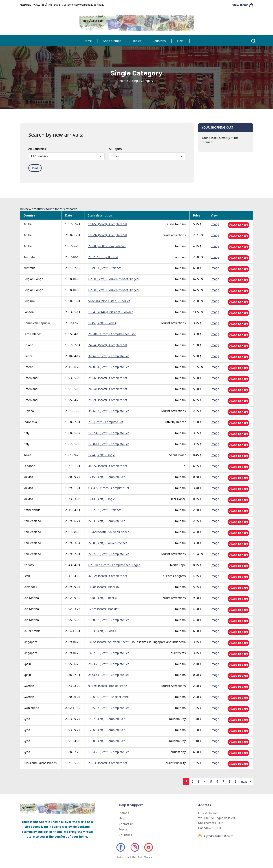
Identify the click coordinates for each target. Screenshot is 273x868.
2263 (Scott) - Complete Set (107, 521)
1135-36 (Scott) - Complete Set (109, 708)
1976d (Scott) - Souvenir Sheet (109, 532)
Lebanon (29, 466)
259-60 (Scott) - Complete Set (108, 378)
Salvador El (31, 587)
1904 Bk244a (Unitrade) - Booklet (111, 312)
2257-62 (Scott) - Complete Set (109, 554)
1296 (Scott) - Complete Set (107, 730)
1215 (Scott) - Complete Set (107, 477)
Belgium (29, 301)
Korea (27, 455)
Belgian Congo (33, 279)
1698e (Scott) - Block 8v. (104, 587)
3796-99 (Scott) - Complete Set (109, 356)
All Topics (115, 149)
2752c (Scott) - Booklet (103, 257)
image (215, 224)
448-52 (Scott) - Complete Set (108, 466)
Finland (28, 345)
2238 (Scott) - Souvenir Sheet (108, 543)
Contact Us (126, 824)
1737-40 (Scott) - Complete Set (109, 433)
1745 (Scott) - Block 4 (102, 323)
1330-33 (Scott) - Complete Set (109, 620)
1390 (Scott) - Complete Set (107, 741)
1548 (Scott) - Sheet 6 (103, 598)
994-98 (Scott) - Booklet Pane (108, 686)
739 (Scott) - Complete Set (106, 422)
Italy (26, 433)
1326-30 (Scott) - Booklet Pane (109, 697)
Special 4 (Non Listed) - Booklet (109, 301)
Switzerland (31, 708)
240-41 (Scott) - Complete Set (108, 389)
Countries (159, 41)
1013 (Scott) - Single (102, 499)
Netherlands (32, 510)
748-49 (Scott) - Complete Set (108, 345)
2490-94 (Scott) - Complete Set (109, 367)
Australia (29, 257)
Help (180, 41)
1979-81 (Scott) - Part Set (105, 268)
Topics (137, 41)
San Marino (31, 598)
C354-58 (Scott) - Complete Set (109, 488)
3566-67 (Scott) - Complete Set (109, 411)
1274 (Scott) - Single (102, 455)
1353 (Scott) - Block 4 (102, 631)
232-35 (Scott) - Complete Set (108, 763)
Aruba (28, 224)
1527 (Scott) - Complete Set (107, 719)
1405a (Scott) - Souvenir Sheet (108, 642)
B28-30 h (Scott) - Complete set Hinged (114, 565)
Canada (29, 312)
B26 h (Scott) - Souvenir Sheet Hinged (114, 279)
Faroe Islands (32, 334)
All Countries (37, 149)
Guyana (29, 411)
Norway (29, 565)
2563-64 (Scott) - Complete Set (109, 675)
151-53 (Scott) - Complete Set (108, 224)
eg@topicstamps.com (216, 836)
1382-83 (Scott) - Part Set (105, 510)
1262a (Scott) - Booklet (104, 609)
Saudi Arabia (32, 631)
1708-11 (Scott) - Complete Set (109, 444)
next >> (246, 782)
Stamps (124, 813)
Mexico (28, 477)
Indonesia (30, 422)
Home (88, 41)
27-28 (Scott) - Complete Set (107, 246)
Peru (27, 576)
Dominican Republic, (37, 323)
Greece (28, 367)
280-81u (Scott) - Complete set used (112, 334)
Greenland (31, 378)
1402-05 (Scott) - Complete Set (109, 653)
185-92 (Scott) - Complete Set (108, 235)
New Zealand (32, 521)
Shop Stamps (112, 41)
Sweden (29, 686)
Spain (27, 664)
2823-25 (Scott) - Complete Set (109, 664)
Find (35, 168)
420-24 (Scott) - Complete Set (108, 576)
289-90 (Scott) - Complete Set (108, 400)
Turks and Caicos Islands (40, 763)
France (28, 356)
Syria (27, 719)
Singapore (30, 642)
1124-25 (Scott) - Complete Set (109, 752)
